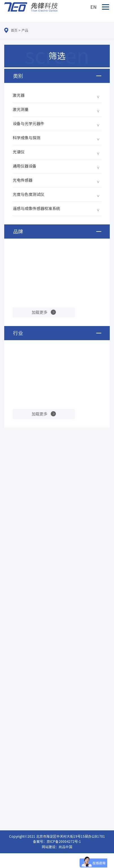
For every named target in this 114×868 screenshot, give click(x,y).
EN (93, 7)
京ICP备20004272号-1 (64, 841)
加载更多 (40, 312)
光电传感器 (23, 180)
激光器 (19, 95)
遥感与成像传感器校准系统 (36, 209)
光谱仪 (19, 152)
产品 (25, 30)
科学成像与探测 (27, 138)
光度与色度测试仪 (28, 194)
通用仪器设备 (25, 166)
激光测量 (21, 110)
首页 (14, 30)
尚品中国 (65, 847)
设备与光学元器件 (28, 124)
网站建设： (50, 847)
